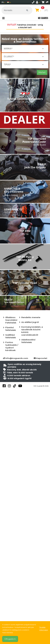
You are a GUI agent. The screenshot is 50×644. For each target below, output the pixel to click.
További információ (44, 629)
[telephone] (33, 2)
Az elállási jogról (30, 322)
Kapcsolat (40, 358)
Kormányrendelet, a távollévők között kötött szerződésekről (32, 331)
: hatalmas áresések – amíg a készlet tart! (25, 26)
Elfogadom (10, 639)
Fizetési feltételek (11, 329)
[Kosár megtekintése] (38, 10)
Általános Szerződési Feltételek (11, 320)
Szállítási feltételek (11, 336)
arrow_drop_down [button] (43, 49)
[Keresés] (17, 10)
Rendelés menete (31, 317)
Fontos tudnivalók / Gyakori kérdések (12, 346)
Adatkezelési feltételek (28, 341)
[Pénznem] (3, 2)
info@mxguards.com (15, 358)
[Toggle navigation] (3, 18)
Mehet (42, 72)
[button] (46, 10)
